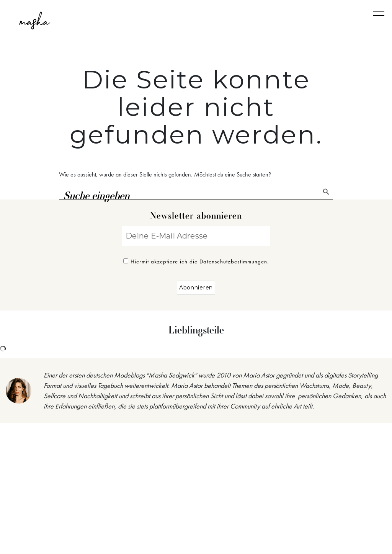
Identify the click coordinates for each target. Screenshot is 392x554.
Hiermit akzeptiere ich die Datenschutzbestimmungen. (196, 261)
